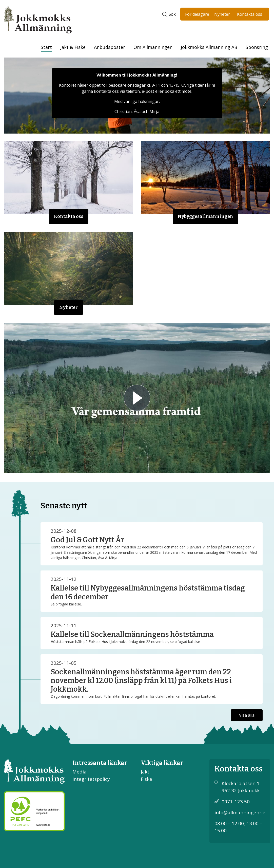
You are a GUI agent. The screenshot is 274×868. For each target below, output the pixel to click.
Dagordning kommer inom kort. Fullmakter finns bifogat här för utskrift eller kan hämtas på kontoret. (133, 696)
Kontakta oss (250, 14)
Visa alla (247, 715)
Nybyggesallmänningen (205, 217)
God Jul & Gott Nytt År (87, 540)
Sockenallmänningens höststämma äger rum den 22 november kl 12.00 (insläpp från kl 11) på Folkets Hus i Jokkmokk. (141, 681)
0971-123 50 (236, 802)
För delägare (197, 14)
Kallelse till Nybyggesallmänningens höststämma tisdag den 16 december (148, 592)
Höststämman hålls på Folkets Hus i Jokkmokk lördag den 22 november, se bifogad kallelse (125, 642)
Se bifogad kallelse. (66, 604)
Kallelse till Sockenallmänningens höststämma (132, 634)
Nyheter (222, 14)
